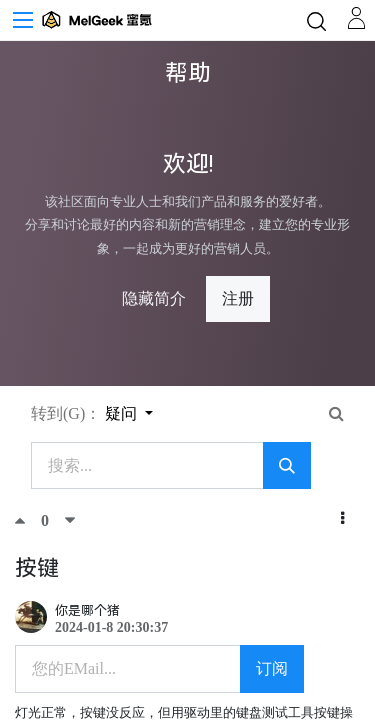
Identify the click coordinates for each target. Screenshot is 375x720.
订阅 (272, 668)
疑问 (123, 413)
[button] (342, 519)
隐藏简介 (154, 298)
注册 (238, 298)
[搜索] (287, 466)
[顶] (28, 520)
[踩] (70, 520)
